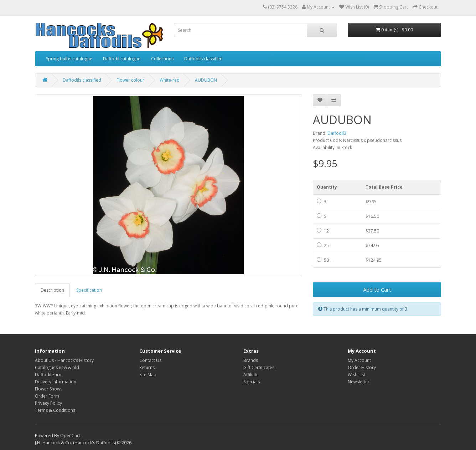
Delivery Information (56, 382)
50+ (324, 260)
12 (323, 231)
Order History (362, 367)
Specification (89, 290)
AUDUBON (206, 80)
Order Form (47, 396)
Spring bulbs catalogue (69, 59)
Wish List (356, 375)
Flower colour (130, 80)
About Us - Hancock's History (64, 360)
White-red (170, 80)
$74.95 (372, 246)
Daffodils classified (203, 59)
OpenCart (70, 436)
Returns (147, 367)
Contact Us (150, 360)
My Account (359, 360)
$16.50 (372, 216)
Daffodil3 (337, 133)
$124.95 (374, 260)
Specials (252, 382)
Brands (251, 360)
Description (52, 290)
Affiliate (251, 375)
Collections (162, 59)
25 (323, 246)
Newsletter (359, 382)
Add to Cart (377, 290)
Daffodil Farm (49, 375)
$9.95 (371, 202)
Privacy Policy (48, 403)
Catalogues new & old (57, 367)
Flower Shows (49, 389)
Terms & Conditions (55, 410)
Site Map (148, 375)
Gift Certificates (259, 367)
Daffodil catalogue (122, 59)
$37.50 (372, 231)
